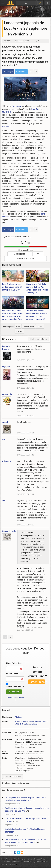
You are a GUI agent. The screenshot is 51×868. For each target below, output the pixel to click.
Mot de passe (12, 673)
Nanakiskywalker (10, 531)
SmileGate (17, 106)
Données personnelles (22, 861)
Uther (8, 41)
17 (37, 842)
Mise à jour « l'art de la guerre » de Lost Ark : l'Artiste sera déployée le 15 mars (37, 288)
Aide (2, 864)
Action (17, 721)
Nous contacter (12, 864)
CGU (43, 859)
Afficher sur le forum (38, 339)
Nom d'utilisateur (14, 663)
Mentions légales (33, 859)
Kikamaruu (7, 461)
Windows (18, 717)
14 (28, 811)
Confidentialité (6, 861)
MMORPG (7, 112)
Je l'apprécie (20, 254)
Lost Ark (8, 11)
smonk (5, 422)
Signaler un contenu (40, 861)
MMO (45, 721)
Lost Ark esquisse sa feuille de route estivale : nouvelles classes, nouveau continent (37, 315)
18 (32, 800)
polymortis (7, 394)
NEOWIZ (6, 126)
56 (16, 821)
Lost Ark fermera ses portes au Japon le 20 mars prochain (12, 287)
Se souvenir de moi (15, 686)
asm (4, 439)
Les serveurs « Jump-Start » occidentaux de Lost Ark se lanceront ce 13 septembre (12, 315)
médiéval (34, 724)
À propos (22, 859)
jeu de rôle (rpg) (36, 721)
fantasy (27, 724)
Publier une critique (26, 258)
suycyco (6, 367)
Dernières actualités (13, 790)
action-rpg (24, 721)
